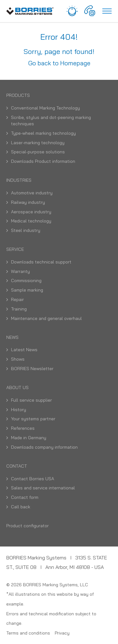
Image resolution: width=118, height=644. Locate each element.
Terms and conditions (28, 633)
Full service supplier (31, 400)
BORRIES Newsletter (32, 369)
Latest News (24, 350)
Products (18, 95)
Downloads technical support (41, 262)
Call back (21, 507)
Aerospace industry (31, 212)
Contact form (25, 497)
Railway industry (28, 202)
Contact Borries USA (33, 479)
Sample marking (27, 290)
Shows (18, 359)
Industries (19, 180)
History (19, 410)
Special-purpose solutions (38, 152)
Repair (17, 299)
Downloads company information (44, 447)
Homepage (75, 63)
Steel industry (26, 230)
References (23, 428)
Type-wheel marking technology (43, 133)
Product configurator (28, 526)
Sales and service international (43, 488)
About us (17, 387)
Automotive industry (32, 193)
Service (15, 249)
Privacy (62, 633)
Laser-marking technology (38, 143)
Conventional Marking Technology (45, 108)
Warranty (20, 271)
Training (19, 309)
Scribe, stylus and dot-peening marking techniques (51, 121)
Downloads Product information (43, 161)
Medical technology (31, 221)
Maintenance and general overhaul (46, 318)
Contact (17, 466)
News (12, 337)
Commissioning (26, 281)
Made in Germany (29, 438)
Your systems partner (33, 419)
